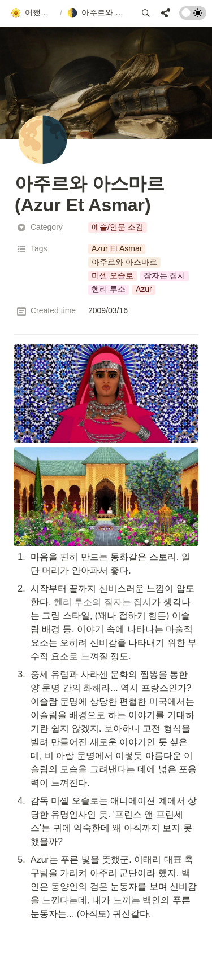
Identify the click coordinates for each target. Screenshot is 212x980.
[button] (33, 13)
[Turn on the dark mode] (193, 17)
